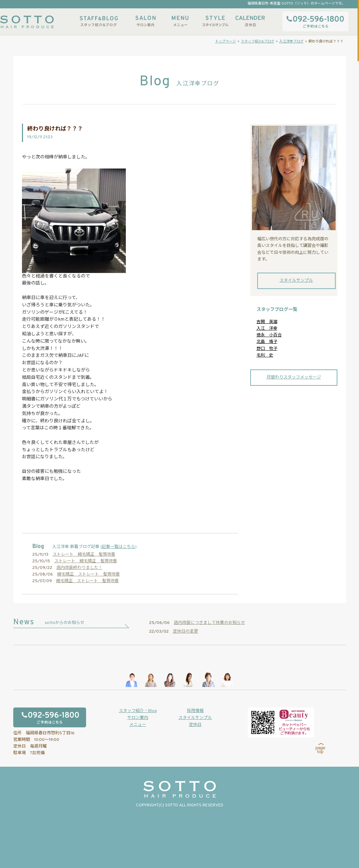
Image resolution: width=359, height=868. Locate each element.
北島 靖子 (267, 342)
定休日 (195, 725)
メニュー (180, 21)
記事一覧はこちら (119, 547)
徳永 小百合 (269, 335)
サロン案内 (145, 21)
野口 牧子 (267, 349)
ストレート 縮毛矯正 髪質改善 (84, 555)
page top (320, 749)
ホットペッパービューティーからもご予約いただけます (281, 722)
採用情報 (195, 711)
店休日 (250, 21)
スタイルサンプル (215, 21)
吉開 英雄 (267, 322)
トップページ (226, 42)
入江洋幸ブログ (291, 42)
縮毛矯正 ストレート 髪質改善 (89, 574)
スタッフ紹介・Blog (138, 711)
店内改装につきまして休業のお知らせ (209, 623)
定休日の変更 (185, 632)
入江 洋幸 (267, 329)
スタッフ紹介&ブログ (99, 21)
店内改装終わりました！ (79, 568)
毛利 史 (265, 355)
